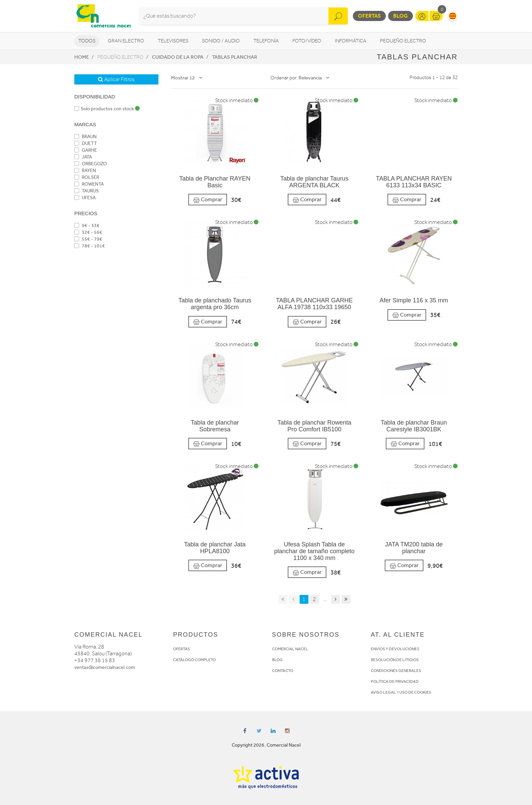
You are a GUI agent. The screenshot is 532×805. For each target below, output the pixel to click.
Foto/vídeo (307, 41)
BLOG (277, 660)
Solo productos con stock (107, 109)
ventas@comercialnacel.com (105, 667)
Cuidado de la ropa (178, 57)
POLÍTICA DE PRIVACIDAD (395, 681)
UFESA (85, 198)
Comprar (208, 200)
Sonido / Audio (221, 41)
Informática (351, 41)
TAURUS (87, 191)
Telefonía (266, 41)
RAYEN (85, 171)
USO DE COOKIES (415, 692)
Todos (87, 41)
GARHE (86, 150)
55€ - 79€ (88, 239)
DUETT (86, 143)
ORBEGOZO (91, 164)
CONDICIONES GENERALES (396, 671)
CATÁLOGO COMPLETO (194, 660)
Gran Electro (126, 41)
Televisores (173, 41)
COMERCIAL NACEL (290, 649)
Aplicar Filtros (116, 79)
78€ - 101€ (90, 246)
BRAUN (85, 137)
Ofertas (369, 16)
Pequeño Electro (403, 41)
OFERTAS (182, 649)
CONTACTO (283, 671)
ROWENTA (89, 184)
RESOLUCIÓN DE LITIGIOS (395, 660)
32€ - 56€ (88, 232)
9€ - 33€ (87, 226)
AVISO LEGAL (383, 692)
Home (82, 57)
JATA (83, 157)
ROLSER (87, 177)
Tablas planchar (235, 57)
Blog (401, 16)
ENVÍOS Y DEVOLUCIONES (395, 649)
